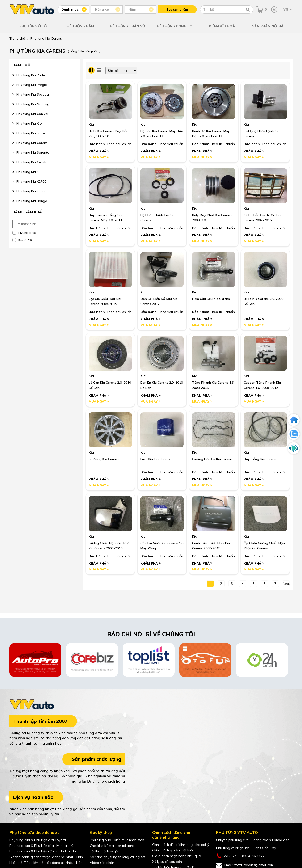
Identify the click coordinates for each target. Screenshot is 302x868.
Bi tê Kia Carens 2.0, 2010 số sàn (264, 301)
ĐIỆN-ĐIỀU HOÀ (222, 26)
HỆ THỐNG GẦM (80, 26)
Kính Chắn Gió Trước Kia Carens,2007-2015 (262, 218)
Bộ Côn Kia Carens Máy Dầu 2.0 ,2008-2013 (162, 134)
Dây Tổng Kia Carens (260, 459)
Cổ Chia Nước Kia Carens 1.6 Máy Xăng (162, 546)
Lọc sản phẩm (177, 9)
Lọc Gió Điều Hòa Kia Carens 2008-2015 (105, 301)
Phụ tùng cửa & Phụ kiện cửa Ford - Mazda (43, 851)
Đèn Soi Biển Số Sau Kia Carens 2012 (159, 301)
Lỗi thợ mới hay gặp (105, 851)
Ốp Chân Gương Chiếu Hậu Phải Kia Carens (264, 546)
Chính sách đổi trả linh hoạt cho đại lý (181, 845)
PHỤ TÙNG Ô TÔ (33, 26)
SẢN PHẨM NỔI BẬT (269, 26)
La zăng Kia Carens (104, 459)
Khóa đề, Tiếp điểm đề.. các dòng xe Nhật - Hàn (46, 863)
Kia (91, 124)
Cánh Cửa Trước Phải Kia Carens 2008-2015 (211, 546)
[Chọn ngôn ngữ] (287, 9)
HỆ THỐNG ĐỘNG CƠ (175, 26)
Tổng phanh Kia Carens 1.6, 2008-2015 (213, 385)
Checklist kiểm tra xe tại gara (112, 846)
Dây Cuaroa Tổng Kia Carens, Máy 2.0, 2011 (105, 218)
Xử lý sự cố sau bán (167, 862)
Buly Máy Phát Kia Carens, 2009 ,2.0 (212, 218)
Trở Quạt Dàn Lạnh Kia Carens (262, 134)
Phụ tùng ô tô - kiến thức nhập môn (117, 840)
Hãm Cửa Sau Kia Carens (211, 299)
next (286, 584)
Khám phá (99, 151)
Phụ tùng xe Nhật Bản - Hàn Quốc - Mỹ (246, 848)
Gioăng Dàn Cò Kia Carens (212, 459)
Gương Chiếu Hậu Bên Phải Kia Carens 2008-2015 (109, 546)
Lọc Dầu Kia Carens (155, 459)
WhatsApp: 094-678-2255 (240, 856)
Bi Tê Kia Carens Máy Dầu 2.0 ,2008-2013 (109, 134)
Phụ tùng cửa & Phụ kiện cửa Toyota (38, 840)
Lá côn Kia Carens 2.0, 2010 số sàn (110, 385)
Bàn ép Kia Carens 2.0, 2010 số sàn (162, 385)
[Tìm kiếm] (248, 9)
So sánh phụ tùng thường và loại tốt (118, 857)
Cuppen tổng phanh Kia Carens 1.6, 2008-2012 (262, 385)
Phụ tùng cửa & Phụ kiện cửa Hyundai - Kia (42, 846)
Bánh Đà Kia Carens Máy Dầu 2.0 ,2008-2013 (211, 134)
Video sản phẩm (102, 863)
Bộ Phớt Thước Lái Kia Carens (157, 218)
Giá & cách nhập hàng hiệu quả (176, 856)
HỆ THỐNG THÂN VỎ (128, 26)
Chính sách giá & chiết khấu (173, 850)
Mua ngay (99, 157)
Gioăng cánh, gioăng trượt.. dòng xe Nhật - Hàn (46, 857)
